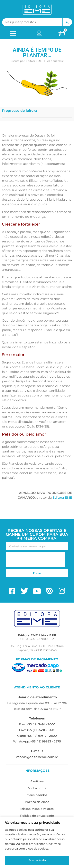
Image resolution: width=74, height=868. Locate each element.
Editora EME (62, 498)
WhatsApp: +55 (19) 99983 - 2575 (37, 741)
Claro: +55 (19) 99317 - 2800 (37, 736)
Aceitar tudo (37, 860)
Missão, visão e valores (37, 809)
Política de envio (37, 802)
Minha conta (37, 788)
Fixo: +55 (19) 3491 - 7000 (37, 724)
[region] (37, 842)
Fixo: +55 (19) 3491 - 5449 (37, 730)
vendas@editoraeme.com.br (37, 757)
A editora (37, 781)
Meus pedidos (37, 795)
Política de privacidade (37, 816)
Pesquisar (67, 22)
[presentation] (36, 560)
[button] (13, 33)
